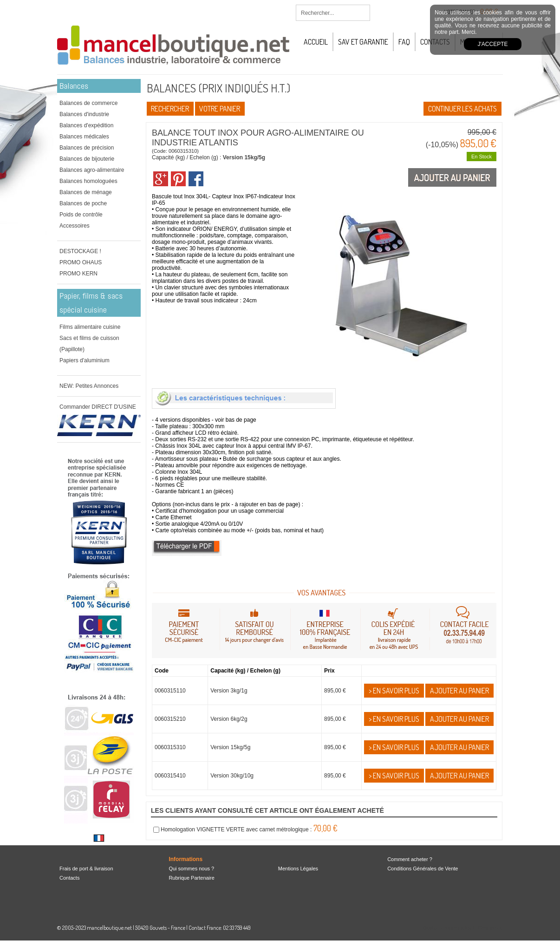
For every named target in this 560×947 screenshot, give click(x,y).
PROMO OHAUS (81, 262)
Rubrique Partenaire (191, 878)
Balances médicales (84, 137)
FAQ (404, 42)
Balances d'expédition (86, 125)
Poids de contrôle (81, 215)
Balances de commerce (88, 103)
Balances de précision (87, 148)
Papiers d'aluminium (85, 360)
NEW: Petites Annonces (89, 386)
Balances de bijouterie (87, 159)
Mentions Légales (298, 869)
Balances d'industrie (84, 114)
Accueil (316, 42)
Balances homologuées (88, 181)
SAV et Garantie (363, 42)
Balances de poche (83, 203)
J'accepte (493, 44)
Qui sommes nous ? (191, 869)
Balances (74, 86)
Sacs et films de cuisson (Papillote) (89, 344)
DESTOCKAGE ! (80, 251)
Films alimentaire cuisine (90, 327)
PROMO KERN (78, 274)
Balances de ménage (86, 192)
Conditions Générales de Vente (423, 869)
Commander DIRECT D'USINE (98, 407)
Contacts (69, 878)
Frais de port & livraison (86, 869)
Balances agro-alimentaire (92, 170)
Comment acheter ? (410, 859)
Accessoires (75, 226)
